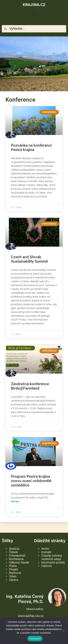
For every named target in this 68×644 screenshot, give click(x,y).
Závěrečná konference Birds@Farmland (30, 386)
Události (47, 566)
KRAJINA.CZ (34, 4)
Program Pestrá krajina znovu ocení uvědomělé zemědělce (31, 481)
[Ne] (63, 631)
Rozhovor (15, 573)
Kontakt (46, 552)
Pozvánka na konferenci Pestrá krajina (31, 148)
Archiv (45, 549)
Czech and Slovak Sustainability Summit (29, 259)
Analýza (14, 549)
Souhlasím (35, 639)
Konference (16, 559)
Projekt (14, 569)
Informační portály (53, 562)
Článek (13, 552)
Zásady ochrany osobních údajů (52, 557)
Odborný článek (19, 562)
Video (13, 576)
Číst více (15, 501)
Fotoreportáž (17, 556)
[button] (34, 14)
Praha (13, 566)
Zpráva (14, 580)
